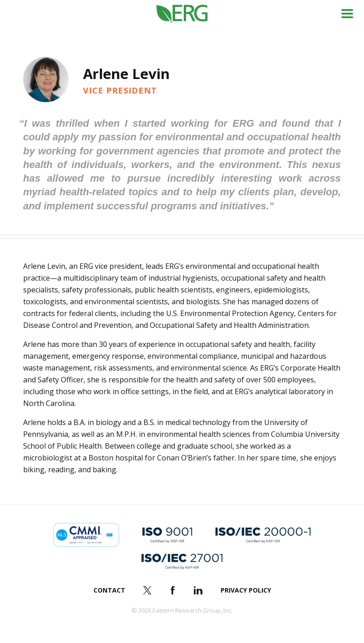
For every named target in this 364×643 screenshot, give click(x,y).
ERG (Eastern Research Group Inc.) (182, 14)
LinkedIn (198, 590)
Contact (109, 590)
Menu (347, 14)
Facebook (173, 590)
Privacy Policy (246, 590)
